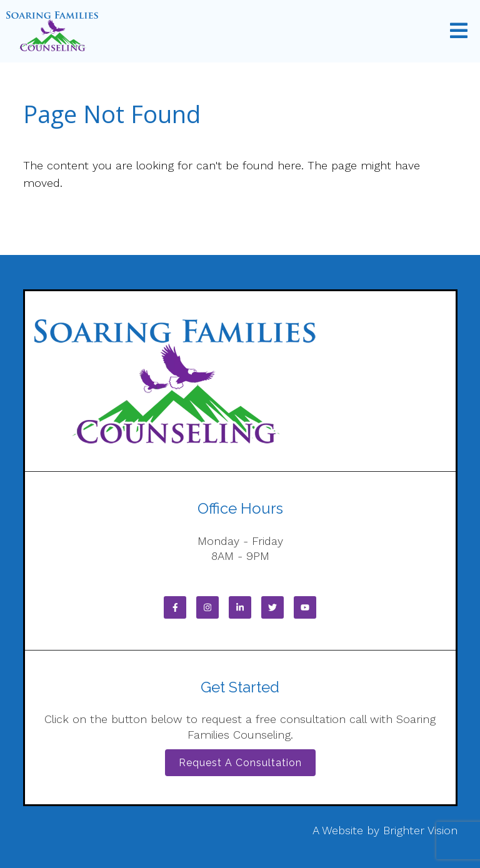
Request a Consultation (240, 763)
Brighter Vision (420, 830)
